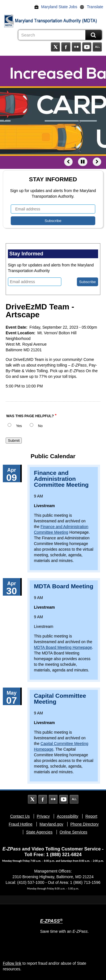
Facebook (66, 47)
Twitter (55, 47)
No (40, 426)
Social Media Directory (97, 47)
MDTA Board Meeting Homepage (63, 647)
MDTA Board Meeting (64, 586)
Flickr (76, 47)
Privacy (43, 816)
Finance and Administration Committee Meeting (61, 479)
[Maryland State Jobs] (57, 7)
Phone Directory (85, 824)
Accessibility (68, 816)
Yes (19, 426)
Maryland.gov (51, 824)
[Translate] (93, 7)
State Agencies (39, 832)
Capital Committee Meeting (60, 699)
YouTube (87, 47)
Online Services (73, 832)
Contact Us (20, 816)
